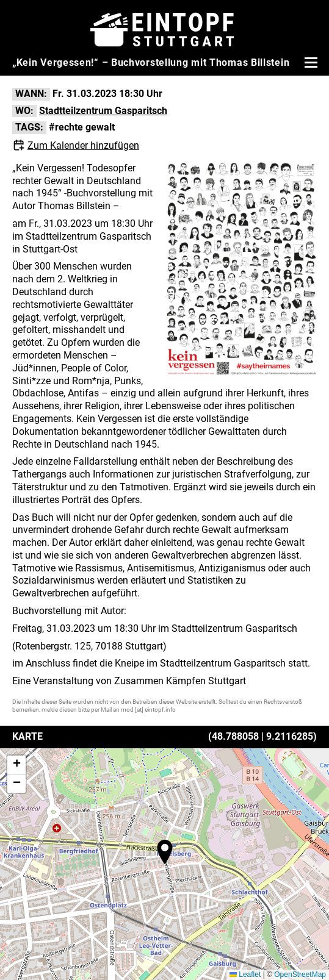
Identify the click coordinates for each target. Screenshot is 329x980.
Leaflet (245, 975)
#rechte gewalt (82, 127)
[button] (165, 852)
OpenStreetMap (300, 975)
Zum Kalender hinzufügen (83, 145)
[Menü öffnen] (309, 62)
